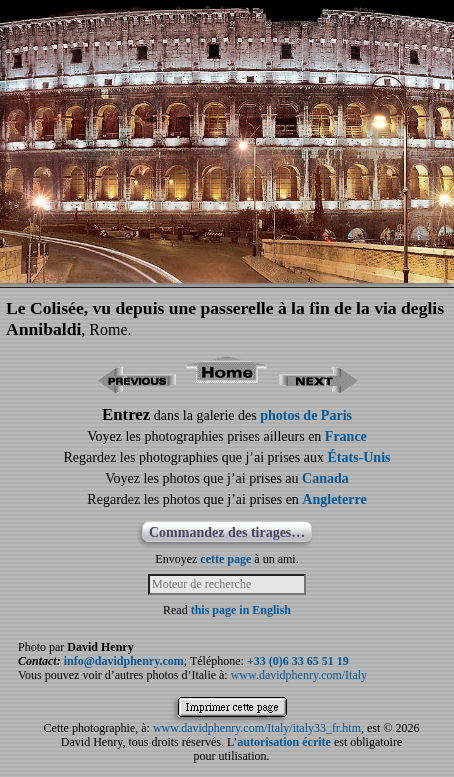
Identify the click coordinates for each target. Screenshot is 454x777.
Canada (325, 478)
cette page (225, 559)
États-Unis (358, 457)
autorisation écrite (284, 742)
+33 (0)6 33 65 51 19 (298, 661)
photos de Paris (306, 415)
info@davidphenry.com (124, 661)
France (346, 436)
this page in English (241, 610)
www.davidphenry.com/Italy (299, 675)
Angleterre (334, 499)
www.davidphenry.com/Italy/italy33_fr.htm (257, 728)
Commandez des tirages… (227, 532)
